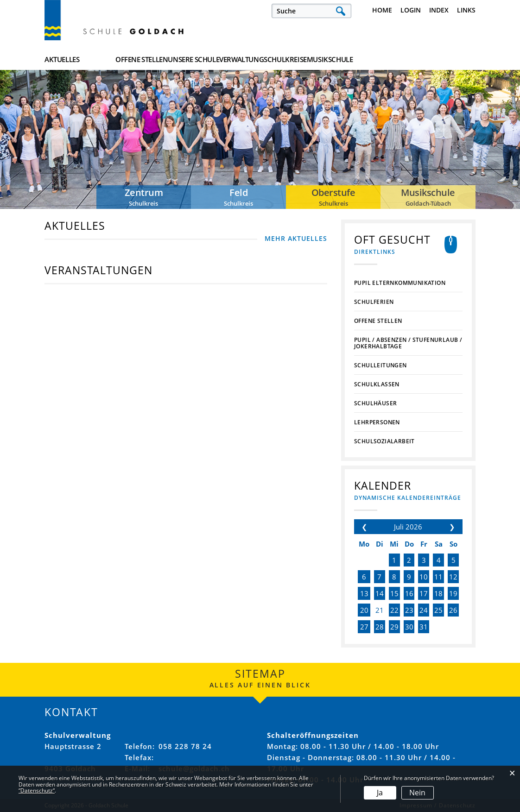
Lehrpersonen (377, 422)
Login (411, 10)
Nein (417, 793)
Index (439, 10)
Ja (380, 793)
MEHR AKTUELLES (296, 238)
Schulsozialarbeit (384, 441)
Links (466, 10)
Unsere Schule (243, 60)
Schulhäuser (375, 403)
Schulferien (374, 302)
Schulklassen (377, 384)
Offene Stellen (166, 60)
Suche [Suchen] (340, 11)
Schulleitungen (380, 365)
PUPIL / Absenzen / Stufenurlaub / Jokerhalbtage (408, 343)
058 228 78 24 (185, 746)
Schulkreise (384, 60)
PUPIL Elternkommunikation (400, 283)
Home (382, 10)
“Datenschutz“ (37, 790)
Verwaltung (315, 60)
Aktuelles (62, 60)
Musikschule (452, 60)
